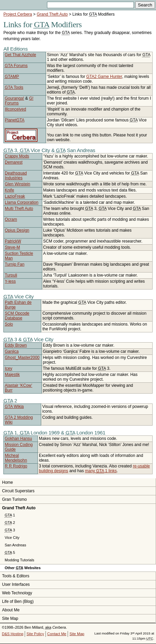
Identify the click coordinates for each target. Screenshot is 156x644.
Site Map (10, 618)
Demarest (14, 162)
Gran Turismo (14, 499)
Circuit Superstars (18, 491)
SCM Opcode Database (17, 316)
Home (7, 482)
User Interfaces (16, 584)
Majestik (12, 375)
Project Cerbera (18, 14)
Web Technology (17, 593)
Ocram (11, 219)
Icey (9, 368)
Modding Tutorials (20, 560)
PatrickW (13, 241)
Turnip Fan (15, 264)
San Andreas (15, 545)
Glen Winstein (18, 184)
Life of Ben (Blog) (18, 601)
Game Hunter (104, 77)
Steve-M (12, 247)
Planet (15, 120)
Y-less (10, 281)
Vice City (12, 538)
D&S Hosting (13, 634)
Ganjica (12, 351)
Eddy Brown (16, 345)
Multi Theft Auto (19, 209)
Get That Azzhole (20, 55)
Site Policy (35, 634)
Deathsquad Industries (16, 176)
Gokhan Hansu (18, 439)
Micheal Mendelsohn (16, 458)
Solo (9, 324)
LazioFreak (15, 196)
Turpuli (11, 275)
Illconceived (15, 109)
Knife (9, 190)
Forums (16, 66)
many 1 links (101, 471)
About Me (11, 610)
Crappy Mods (17, 156)
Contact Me (57, 634)
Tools (14, 87)
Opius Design (17, 230)
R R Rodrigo (16, 466)
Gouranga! (14, 98)
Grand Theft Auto (52, 14)
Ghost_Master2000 (22, 358)
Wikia (14, 407)
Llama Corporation (22, 202)
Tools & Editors (16, 576)
